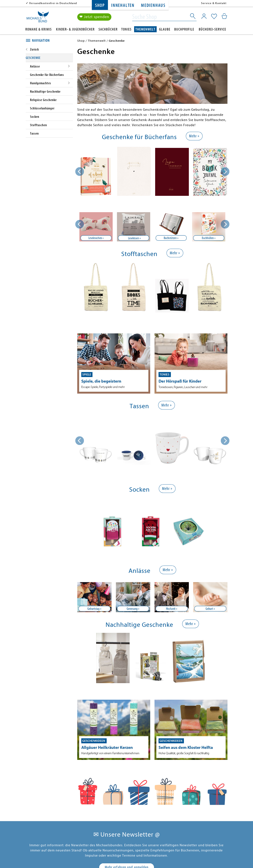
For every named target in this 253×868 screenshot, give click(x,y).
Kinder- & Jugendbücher (75, 29)
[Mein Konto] (204, 16)
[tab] (49, 41)
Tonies (126, 29)
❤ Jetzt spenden (94, 17)
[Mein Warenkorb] (224, 16)
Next (225, 224)
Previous (80, 224)
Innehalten (123, 5)
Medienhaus (153, 5)
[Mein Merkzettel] (214, 17)
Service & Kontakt (214, 3)
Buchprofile (184, 29)
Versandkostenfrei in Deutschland (53, 3)
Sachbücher (108, 29)
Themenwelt (145, 29)
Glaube (165, 29)
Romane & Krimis (39, 29)
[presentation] (80, 172)
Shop (100, 5)
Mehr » (194, 136)
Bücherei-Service (212, 29)
